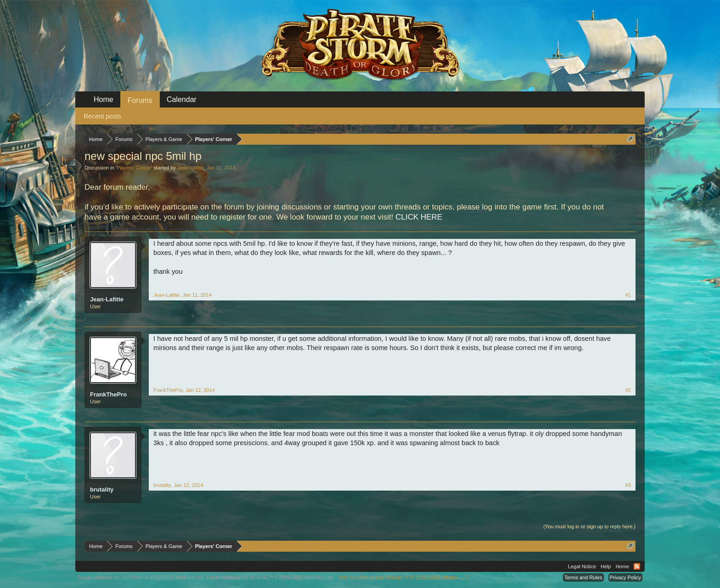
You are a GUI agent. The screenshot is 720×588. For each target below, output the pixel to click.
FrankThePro (108, 394)
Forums (140, 100)
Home (104, 99)
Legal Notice (582, 566)
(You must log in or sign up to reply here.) (589, 526)
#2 (628, 390)
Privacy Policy (625, 577)
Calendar (182, 99)
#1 (628, 295)
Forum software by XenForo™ (270, 577)
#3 (628, 485)
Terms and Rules (583, 577)
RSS (637, 566)
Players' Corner (134, 168)
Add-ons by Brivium (404, 577)
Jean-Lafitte (190, 168)
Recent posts (102, 116)
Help (606, 566)
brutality (102, 489)
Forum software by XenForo (141, 577)
